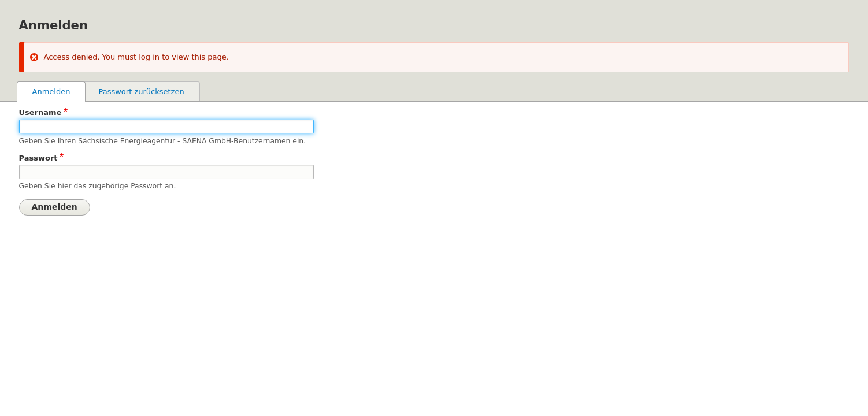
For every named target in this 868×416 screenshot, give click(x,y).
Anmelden (59, 91)
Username (40, 112)
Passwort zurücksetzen (141, 92)
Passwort (38, 158)
